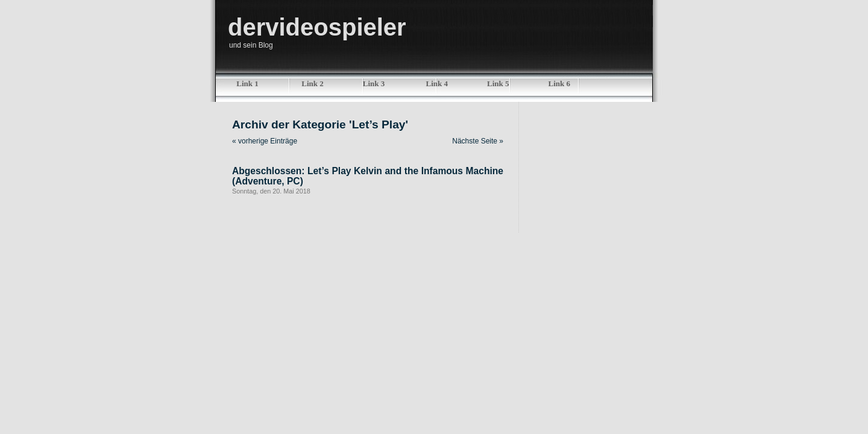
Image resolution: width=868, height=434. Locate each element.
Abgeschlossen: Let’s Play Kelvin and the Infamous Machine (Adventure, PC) (368, 176)
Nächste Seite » (478, 141)
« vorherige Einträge (265, 141)
